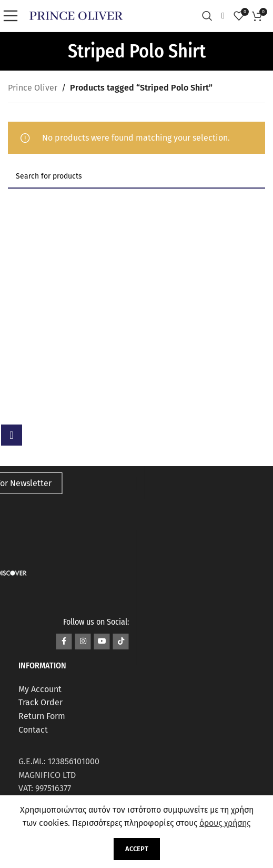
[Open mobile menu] (13, 16)
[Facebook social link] (64, 642)
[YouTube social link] (102, 642)
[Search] (210, 16)
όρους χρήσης (225, 823)
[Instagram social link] (83, 642)
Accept (137, 849)
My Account (40, 689)
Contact (33, 730)
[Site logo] (76, 15)
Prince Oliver (33, 88)
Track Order (41, 702)
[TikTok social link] (121, 642)
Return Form (42, 716)
